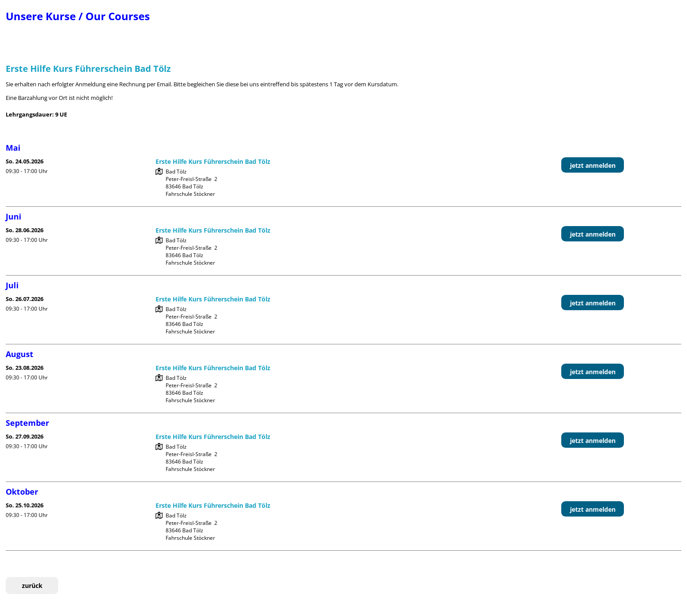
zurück (32, 586)
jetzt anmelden (593, 165)
